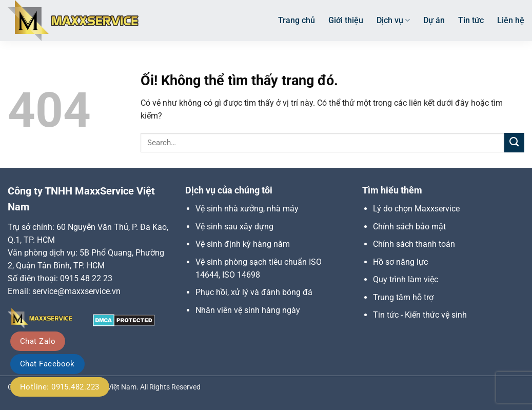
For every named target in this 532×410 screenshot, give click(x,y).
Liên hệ (511, 20)
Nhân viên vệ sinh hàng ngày (248, 310)
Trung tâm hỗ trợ (403, 297)
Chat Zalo (38, 341)
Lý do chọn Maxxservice (416, 209)
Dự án (434, 20)
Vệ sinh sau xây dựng (234, 227)
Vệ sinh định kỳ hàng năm (243, 244)
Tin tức (471, 20)
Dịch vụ (393, 21)
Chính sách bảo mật (409, 227)
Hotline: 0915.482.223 (60, 387)
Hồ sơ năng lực (400, 262)
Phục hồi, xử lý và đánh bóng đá (254, 292)
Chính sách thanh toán (414, 244)
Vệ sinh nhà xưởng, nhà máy (247, 209)
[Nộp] (514, 143)
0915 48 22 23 (86, 278)
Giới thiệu (346, 20)
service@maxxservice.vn (76, 291)
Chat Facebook (47, 364)
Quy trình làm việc (406, 279)
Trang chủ (297, 20)
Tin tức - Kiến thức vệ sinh (420, 315)
